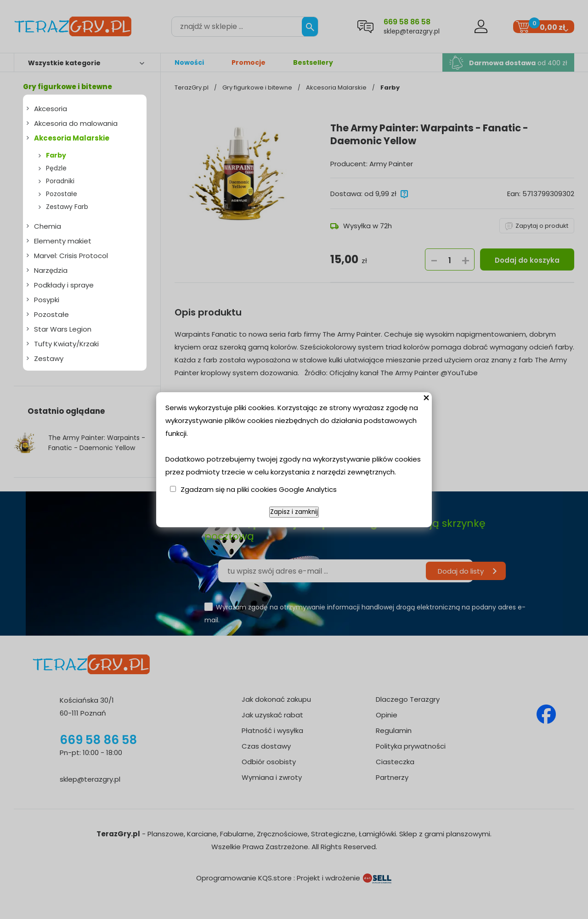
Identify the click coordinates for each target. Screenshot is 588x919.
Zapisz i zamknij (294, 512)
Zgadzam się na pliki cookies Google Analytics (259, 489)
